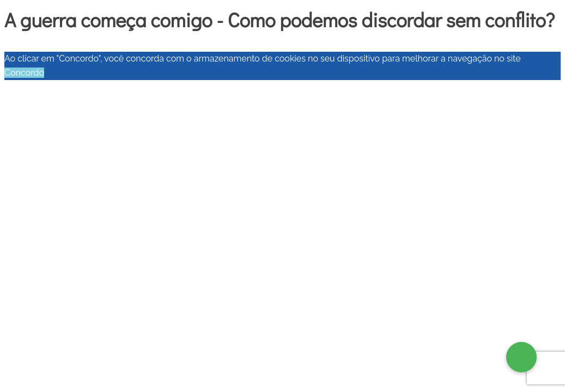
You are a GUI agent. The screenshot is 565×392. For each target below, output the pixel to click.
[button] (521, 357)
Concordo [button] (24, 73)
